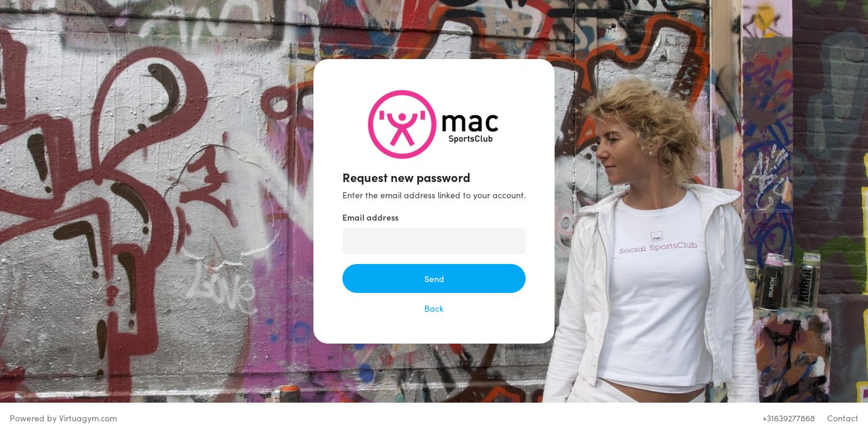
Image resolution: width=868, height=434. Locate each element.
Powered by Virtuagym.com (63, 418)
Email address (370, 217)
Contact (843, 418)
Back (434, 308)
